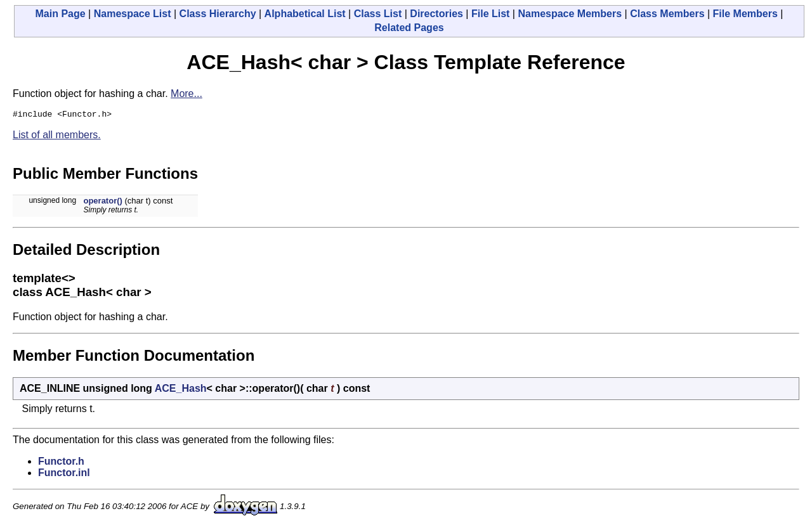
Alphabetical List (305, 14)
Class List (378, 14)
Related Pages (409, 28)
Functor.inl (64, 475)
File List (490, 14)
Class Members (667, 14)
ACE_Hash (181, 390)
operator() (102, 203)
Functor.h (61, 463)
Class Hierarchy (218, 14)
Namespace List (133, 14)
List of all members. (57, 137)
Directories (436, 14)
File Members (745, 14)
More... (187, 94)
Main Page (61, 14)
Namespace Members (570, 14)
